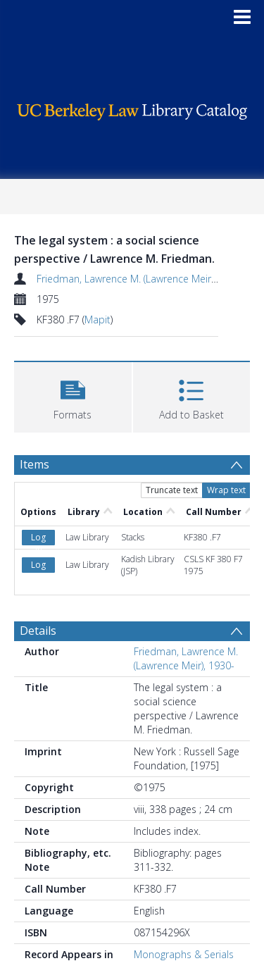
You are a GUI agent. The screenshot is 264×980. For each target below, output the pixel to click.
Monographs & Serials (184, 954)
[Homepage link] (132, 108)
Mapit (98, 320)
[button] (73, 396)
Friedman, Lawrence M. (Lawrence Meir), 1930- (140, 279)
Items (34, 464)
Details (38, 631)
